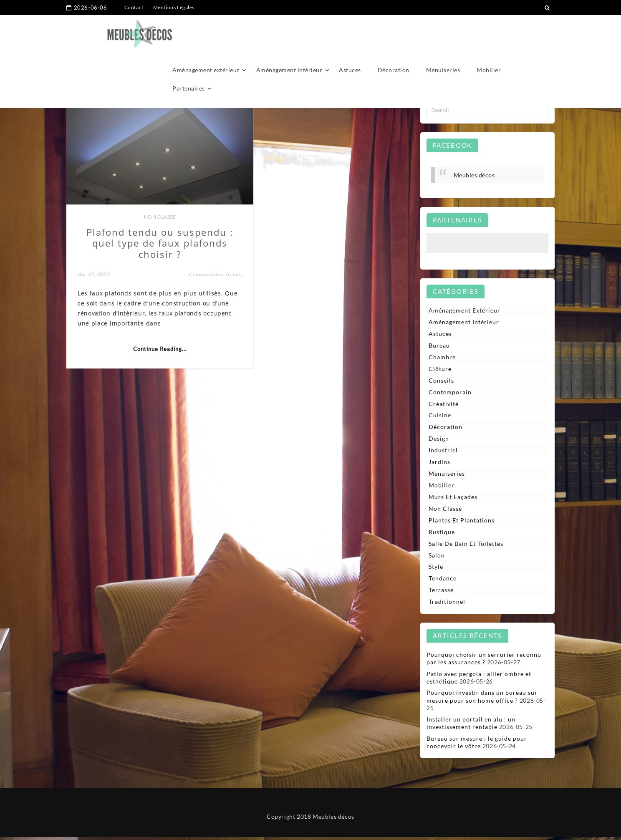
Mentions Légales (174, 7)
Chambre (442, 357)
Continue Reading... (148, 346)
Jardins (439, 463)
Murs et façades (453, 498)
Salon (437, 557)
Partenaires (189, 51)
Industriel (443, 451)
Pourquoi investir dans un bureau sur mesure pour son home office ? (482, 699)
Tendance (443, 581)
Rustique (442, 534)
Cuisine (440, 416)
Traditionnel (447, 604)
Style (436, 569)
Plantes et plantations (462, 522)
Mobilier (489, 32)
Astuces (350, 32)
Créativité (444, 405)
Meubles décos (474, 175)
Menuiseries (443, 32)
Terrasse (441, 593)
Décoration (394, 32)
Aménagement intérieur (289, 32)
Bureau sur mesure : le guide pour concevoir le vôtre (477, 745)
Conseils (441, 381)
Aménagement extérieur (206, 32)
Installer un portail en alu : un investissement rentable (471, 726)
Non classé (148, 204)
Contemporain (450, 393)
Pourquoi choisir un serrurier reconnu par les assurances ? (484, 661)
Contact (134, 7)
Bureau (439, 346)
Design (439, 440)
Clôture (440, 369)
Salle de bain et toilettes (466, 546)
